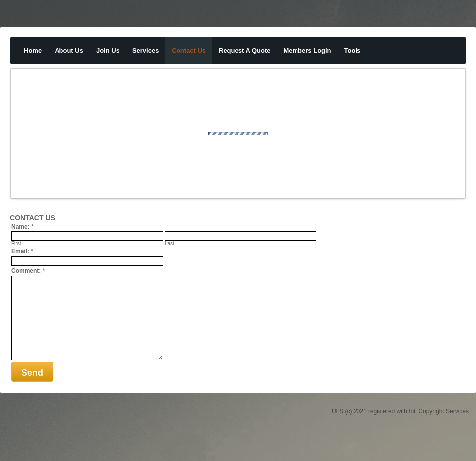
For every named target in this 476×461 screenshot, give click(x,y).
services (146, 50)
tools (353, 50)
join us (108, 50)
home (33, 50)
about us (69, 50)
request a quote (245, 50)
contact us (189, 50)
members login (307, 50)
